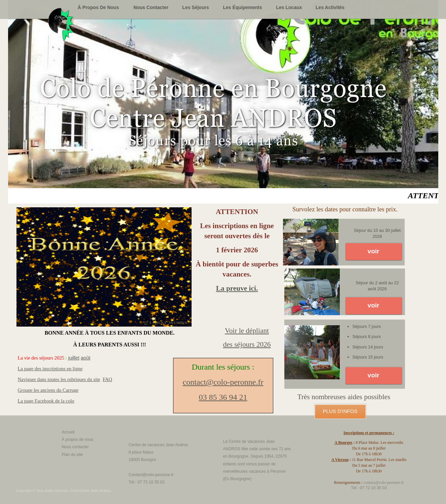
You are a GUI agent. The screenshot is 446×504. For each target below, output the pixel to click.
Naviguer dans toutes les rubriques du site (59, 379)
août (86, 358)
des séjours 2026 (247, 344)
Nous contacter (75, 447)
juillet (74, 358)
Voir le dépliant (247, 331)
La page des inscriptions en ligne (50, 369)
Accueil (68, 432)
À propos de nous (78, 439)
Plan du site (72, 455)
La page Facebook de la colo (46, 401)
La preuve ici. (237, 288)
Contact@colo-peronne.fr (151, 475)
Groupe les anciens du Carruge (48, 390)
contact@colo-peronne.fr (223, 382)
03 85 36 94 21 (223, 397)
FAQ (107, 379)
